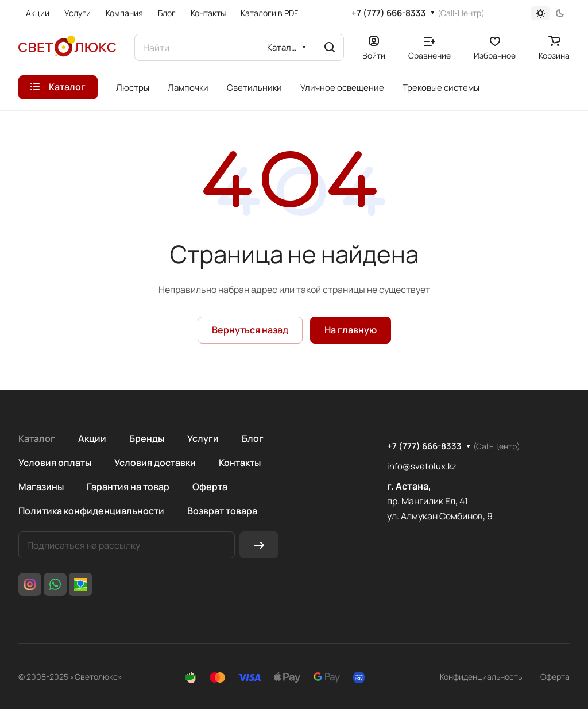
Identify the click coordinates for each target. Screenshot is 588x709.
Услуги (203, 438)
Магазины (41, 487)
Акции (92, 438)
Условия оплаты (55, 463)
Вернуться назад (250, 330)
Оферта (210, 487)
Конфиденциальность (481, 677)
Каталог (37, 438)
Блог (253, 438)
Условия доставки (155, 463)
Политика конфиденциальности (91, 511)
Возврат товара (222, 511)
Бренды (147, 438)
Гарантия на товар (128, 487)
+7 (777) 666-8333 (389, 13)
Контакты (240, 463)
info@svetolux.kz (422, 466)
